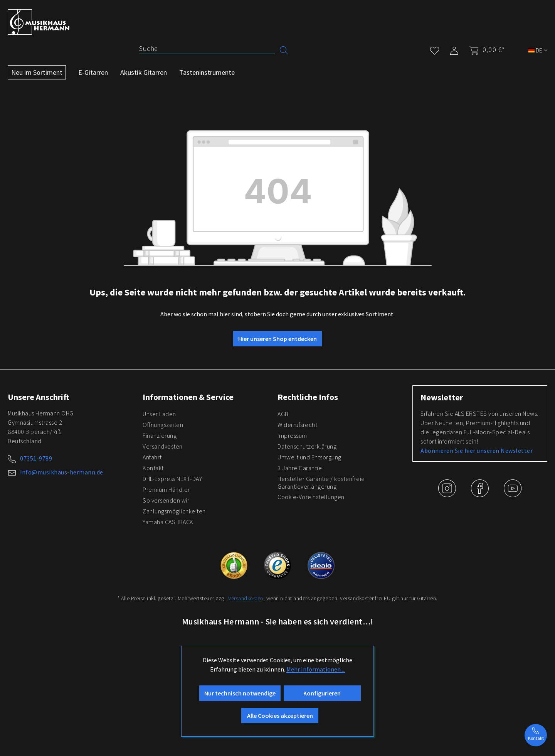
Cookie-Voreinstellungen (311, 497)
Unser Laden (159, 414)
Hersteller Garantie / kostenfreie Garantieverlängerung (321, 483)
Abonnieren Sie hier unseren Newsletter (477, 451)
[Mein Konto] (454, 49)
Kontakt (153, 468)
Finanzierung (160, 435)
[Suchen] (284, 50)
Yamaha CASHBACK (168, 522)
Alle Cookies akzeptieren (280, 715)
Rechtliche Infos (308, 397)
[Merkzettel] (435, 49)
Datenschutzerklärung (307, 446)
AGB (283, 414)
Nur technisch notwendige (240, 693)
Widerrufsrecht (297, 425)
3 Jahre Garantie (300, 468)
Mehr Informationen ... (316, 669)
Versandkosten (163, 446)
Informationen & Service (188, 397)
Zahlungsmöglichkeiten (174, 511)
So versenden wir (166, 500)
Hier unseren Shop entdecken (277, 339)
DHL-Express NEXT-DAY (172, 479)
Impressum (292, 435)
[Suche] (207, 49)
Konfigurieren (322, 693)
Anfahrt (152, 457)
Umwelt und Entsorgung (309, 457)
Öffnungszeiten (163, 425)
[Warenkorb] (485, 50)
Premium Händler (166, 489)
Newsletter (442, 397)
